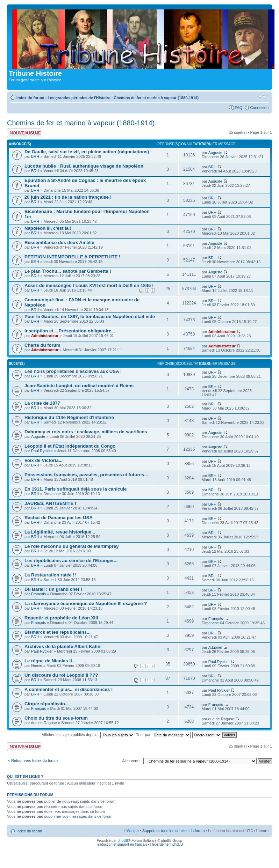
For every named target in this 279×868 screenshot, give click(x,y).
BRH (35, 156)
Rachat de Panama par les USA (59, 518)
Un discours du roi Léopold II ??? (61, 675)
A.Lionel (215, 647)
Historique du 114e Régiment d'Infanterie (69, 417)
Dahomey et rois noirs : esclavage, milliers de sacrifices (86, 432)
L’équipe (132, 831)
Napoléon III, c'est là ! (48, 228)
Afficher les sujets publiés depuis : (88, 735)
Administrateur (45, 336)
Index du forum (30, 98)
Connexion (259, 108)
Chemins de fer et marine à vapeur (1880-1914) (156, 98)
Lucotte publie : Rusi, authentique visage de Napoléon (84, 166)
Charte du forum (42, 345)
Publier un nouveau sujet (24, 133)
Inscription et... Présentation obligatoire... (70, 331)
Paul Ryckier (42, 451)
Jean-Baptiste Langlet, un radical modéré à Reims (79, 386)
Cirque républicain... (47, 704)
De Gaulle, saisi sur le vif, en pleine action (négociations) (87, 152)
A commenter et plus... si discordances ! (69, 689)
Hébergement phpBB (167, 844)
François (38, 594)
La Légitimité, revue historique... (60, 532)
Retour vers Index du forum (34, 760)
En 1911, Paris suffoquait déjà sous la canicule (76, 489)
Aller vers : (131, 761)
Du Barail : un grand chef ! (53, 589)
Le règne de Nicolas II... (50, 661)
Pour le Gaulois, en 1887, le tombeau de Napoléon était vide (90, 317)
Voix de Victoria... (44, 460)
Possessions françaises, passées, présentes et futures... (86, 475)
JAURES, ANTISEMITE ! (50, 503)
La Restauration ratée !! (50, 575)
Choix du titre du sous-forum (56, 718)
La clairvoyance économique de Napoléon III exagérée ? (86, 604)
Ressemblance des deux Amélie (59, 242)
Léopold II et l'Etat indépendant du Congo (70, 446)
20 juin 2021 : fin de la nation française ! (68, 197)
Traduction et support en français (122, 844)
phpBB (123, 841)
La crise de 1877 (42, 403)
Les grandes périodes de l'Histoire (79, 98)
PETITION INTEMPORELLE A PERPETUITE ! (73, 257)
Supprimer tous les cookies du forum (174, 831)
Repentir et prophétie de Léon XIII (61, 618)
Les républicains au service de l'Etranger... (71, 561)
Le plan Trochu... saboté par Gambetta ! (68, 271)
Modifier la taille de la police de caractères (263, 96)
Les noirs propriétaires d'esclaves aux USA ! (73, 371)
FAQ (238, 108)
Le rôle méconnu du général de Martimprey (72, 546)
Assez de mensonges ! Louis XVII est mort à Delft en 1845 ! (89, 285)
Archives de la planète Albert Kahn (62, 646)
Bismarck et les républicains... (58, 632)
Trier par (163, 735)
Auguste (215, 153)
